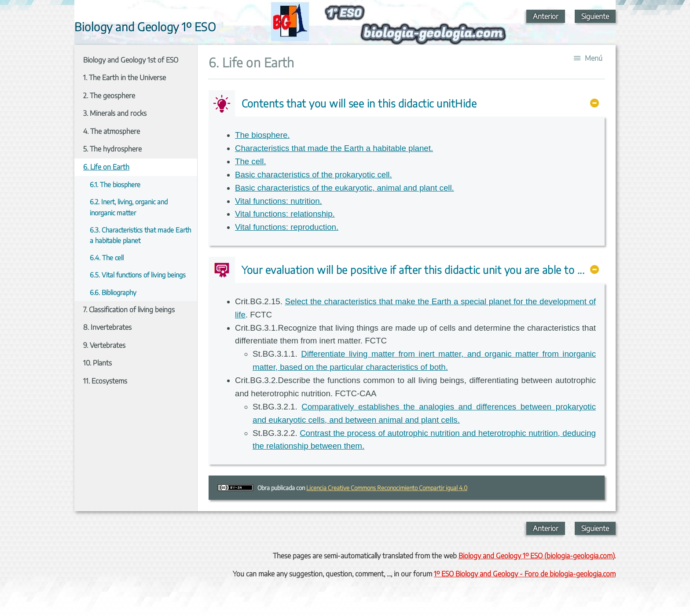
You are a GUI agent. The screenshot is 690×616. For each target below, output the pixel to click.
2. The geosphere (109, 96)
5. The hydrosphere (112, 149)
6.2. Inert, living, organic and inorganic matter (129, 207)
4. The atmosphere (112, 131)
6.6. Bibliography (113, 292)
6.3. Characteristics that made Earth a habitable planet (140, 235)
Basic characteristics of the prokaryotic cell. (314, 175)
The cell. (251, 161)
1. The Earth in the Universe (125, 77)
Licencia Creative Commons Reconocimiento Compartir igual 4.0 (387, 488)
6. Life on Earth (106, 167)
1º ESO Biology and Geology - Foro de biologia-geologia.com (525, 574)
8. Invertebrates (107, 327)
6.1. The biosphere (115, 184)
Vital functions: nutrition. (279, 201)
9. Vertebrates (104, 345)
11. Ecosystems (105, 381)
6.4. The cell (107, 257)
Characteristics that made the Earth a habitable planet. (334, 148)
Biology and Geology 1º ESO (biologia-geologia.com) (536, 556)
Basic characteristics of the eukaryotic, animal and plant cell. (345, 188)
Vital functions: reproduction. (287, 227)
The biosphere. (262, 135)
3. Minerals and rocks (115, 113)
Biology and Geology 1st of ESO (131, 60)
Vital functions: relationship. (285, 214)
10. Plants (97, 363)
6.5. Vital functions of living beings (138, 275)
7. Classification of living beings (129, 310)
